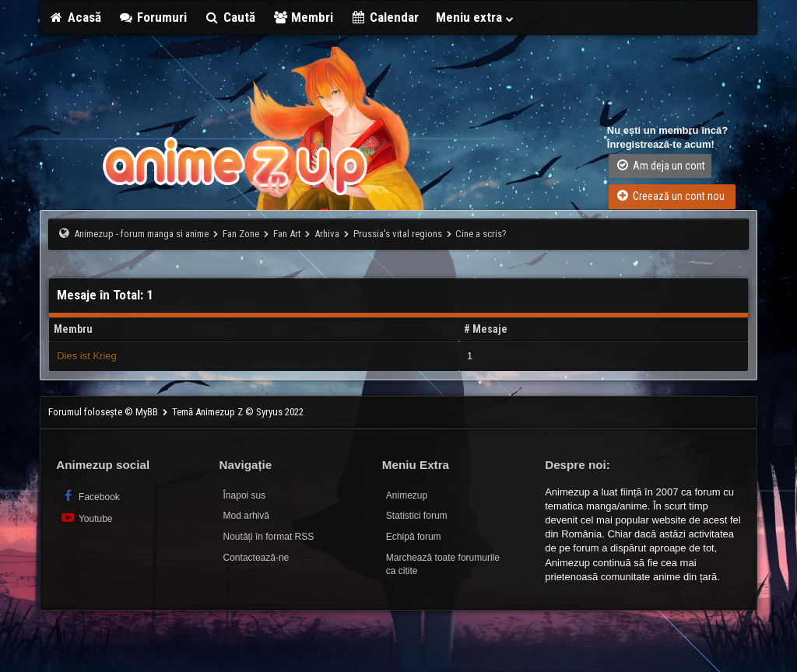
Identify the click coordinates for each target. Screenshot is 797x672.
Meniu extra (476, 17)
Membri (303, 17)
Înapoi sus (245, 495)
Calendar (384, 17)
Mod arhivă (246, 516)
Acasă (75, 17)
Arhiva (327, 234)
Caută (230, 17)
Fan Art (287, 234)
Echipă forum (414, 537)
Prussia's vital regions (398, 234)
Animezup (407, 495)
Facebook (90, 496)
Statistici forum (417, 516)
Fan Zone (241, 234)
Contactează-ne (256, 558)
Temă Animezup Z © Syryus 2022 (238, 412)
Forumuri (153, 17)
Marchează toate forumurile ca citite (443, 564)
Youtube (86, 518)
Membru (73, 329)
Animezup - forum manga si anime (141, 234)
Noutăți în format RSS (269, 537)
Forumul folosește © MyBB (104, 412)
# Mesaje (486, 329)
